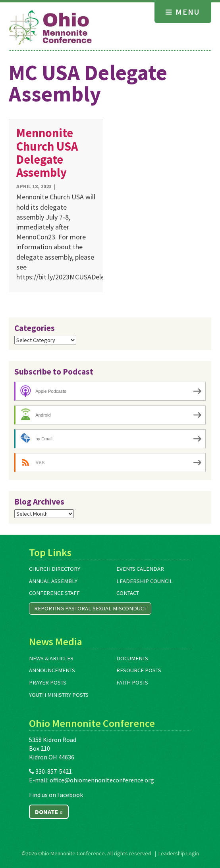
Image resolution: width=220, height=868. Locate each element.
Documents (132, 658)
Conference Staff (54, 593)
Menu (183, 12)
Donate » (49, 812)
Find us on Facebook (56, 795)
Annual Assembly (53, 581)
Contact (128, 593)
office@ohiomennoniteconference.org (102, 780)
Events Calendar (140, 569)
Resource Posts (139, 670)
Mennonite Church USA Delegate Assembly (47, 153)
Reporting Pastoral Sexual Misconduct (90, 608)
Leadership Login (179, 853)
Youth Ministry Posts (59, 695)
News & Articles (51, 658)
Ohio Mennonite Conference (71, 853)
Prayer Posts (48, 683)
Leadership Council (145, 581)
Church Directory (55, 569)
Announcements (52, 670)
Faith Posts (132, 683)
